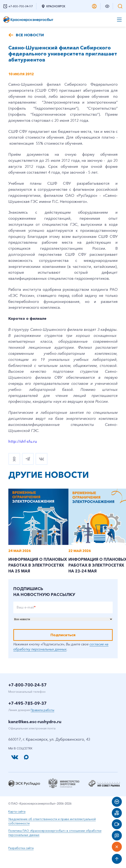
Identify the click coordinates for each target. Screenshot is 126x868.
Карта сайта (17, 824)
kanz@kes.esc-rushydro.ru (35, 734)
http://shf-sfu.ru (23, 442)
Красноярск (53, 6)
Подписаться (63, 647)
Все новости (30, 35)
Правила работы (42, 722)
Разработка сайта (21, 860)
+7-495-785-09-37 (28, 716)
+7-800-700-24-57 (28, 697)
